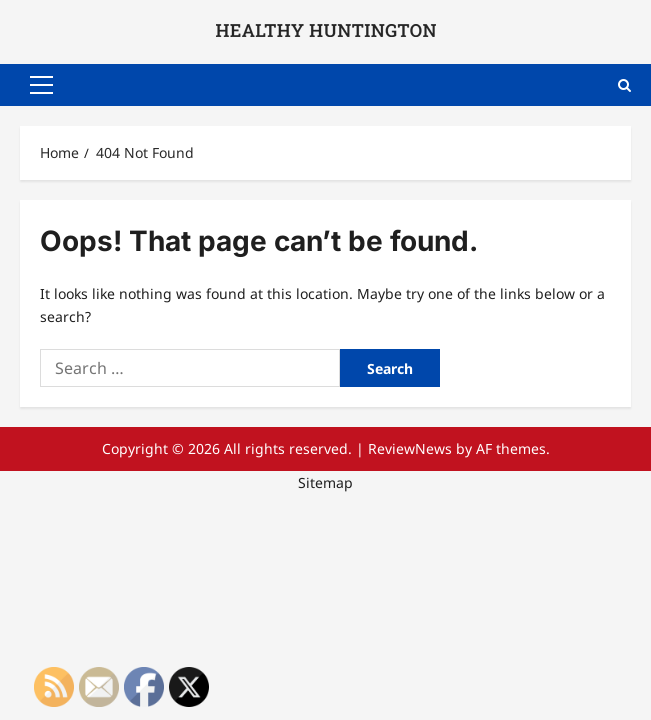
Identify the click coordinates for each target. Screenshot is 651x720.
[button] (41, 85)
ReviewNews (410, 448)
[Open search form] (624, 84)
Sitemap (325, 482)
